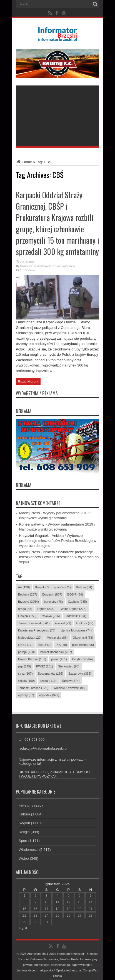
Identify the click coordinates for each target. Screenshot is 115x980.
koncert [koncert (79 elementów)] (63, 623)
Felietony (26, 805)
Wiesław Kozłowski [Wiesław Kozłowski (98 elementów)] (69, 688)
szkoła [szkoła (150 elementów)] (26, 681)
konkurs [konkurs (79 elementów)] (85, 623)
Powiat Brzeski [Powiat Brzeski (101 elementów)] (32, 659)
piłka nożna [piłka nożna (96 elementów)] (83, 645)
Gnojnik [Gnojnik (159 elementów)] (27, 616)
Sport (23, 841)
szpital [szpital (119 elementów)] (48, 681)
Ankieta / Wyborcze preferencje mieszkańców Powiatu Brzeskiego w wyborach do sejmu (58, 541)
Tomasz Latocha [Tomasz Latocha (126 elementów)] (33, 688)
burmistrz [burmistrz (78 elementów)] (53, 602)
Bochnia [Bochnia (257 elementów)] (28, 594)
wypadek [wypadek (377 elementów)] (49, 695)
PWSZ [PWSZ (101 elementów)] (45, 666)
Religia (24, 832)
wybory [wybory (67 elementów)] (26, 695)
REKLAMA (24, 485)
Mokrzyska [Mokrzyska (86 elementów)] (57, 638)
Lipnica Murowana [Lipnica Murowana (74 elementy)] (76, 630)
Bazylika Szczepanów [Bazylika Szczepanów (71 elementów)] (53, 587)
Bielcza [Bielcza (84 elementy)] (84, 587)
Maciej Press (29, 513)
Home (24, 162)
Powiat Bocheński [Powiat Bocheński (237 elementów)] (56, 652)
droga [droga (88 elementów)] (25, 609)
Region (24, 823)
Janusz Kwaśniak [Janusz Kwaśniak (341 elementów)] (34, 623)
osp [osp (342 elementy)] (44, 645)
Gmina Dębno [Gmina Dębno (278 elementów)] (73, 609)
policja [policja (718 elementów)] (26, 652)
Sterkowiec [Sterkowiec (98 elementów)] (69, 666)
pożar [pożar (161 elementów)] (59, 659)
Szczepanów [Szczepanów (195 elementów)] (50, 674)
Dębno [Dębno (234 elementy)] (46, 609)
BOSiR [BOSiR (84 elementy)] (75, 594)
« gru (23, 928)
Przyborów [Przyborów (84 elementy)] (82, 659)
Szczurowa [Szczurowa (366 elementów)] (80, 674)
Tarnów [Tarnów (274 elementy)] (71, 681)
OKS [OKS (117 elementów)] (25, 645)
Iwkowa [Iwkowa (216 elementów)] (51, 616)
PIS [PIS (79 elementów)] (61, 645)
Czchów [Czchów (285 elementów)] (77, 602)
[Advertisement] (57, 116)
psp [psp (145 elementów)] (25, 666)
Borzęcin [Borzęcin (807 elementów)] (52, 594)
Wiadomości (28, 850)
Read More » (28, 382)
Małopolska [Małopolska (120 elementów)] (30, 638)
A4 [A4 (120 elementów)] (24, 587)
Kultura (24, 814)
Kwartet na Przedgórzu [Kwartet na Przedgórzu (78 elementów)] (37, 630)
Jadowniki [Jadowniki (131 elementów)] (76, 616)
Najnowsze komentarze (38, 503)
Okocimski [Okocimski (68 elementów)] (83, 638)
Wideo (24, 858)
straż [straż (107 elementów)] (25, 674)
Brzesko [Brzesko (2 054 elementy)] (28, 602)
